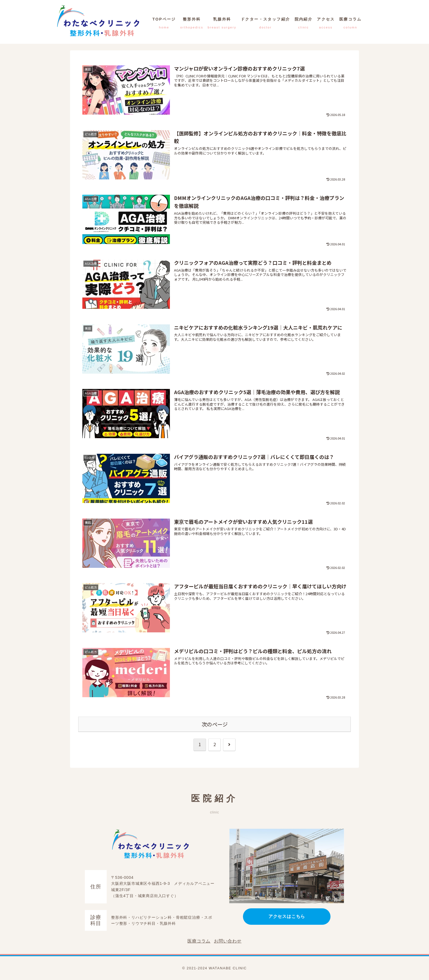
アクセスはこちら (287, 916)
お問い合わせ (228, 941)
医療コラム (199, 941)
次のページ (215, 724)
